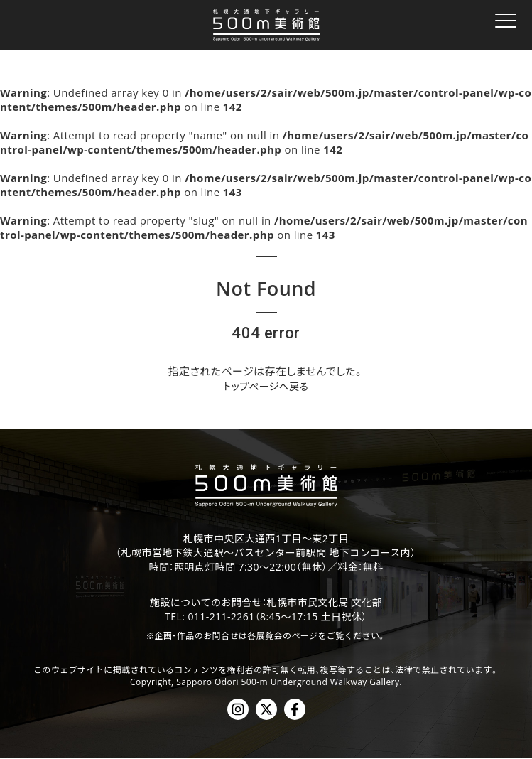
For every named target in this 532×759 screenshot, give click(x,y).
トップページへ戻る (266, 387)
